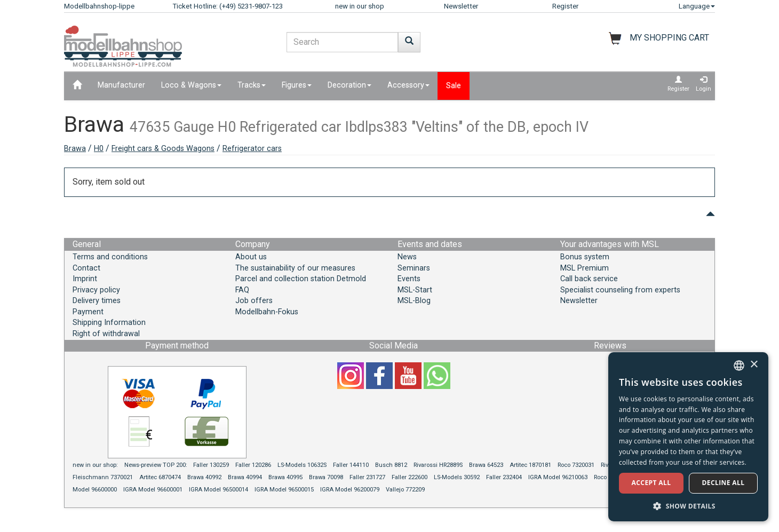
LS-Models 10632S (302, 465)
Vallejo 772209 (405, 490)
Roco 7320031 (576, 465)
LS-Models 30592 (457, 477)
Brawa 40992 (204, 477)
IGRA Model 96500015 (284, 490)
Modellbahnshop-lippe (99, 6)
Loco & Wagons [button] (191, 85)
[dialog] (688, 437)
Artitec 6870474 (160, 477)
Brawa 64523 (486, 465)
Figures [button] (297, 85)
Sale (454, 86)
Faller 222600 (410, 477)
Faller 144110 (351, 465)
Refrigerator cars (252, 149)
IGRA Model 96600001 (153, 490)
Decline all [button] (724, 483)
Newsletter (461, 6)
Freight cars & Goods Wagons (163, 149)
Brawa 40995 (285, 477)
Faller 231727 (367, 477)
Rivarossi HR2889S (438, 465)
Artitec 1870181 (530, 465)
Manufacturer (121, 85)
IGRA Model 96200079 (350, 490)
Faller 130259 (211, 465)
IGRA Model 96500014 (218, 490)
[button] (688, 506)
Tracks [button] (252, 85)
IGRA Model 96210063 (558, 477)
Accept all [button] (651, 483)
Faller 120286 (253, 465)
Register (565, 6)
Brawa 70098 (326, 477)
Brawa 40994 (245, 477)
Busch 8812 (391, 465)
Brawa (75, 149)
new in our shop (360, 6)
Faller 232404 (504, 477)
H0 (99, 149)
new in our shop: (95, 465)
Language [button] (697, 6)
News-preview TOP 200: (157, 465)
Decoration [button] (349, 85)
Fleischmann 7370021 (103, 477)
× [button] (754, 365)
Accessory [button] (408, 85)
